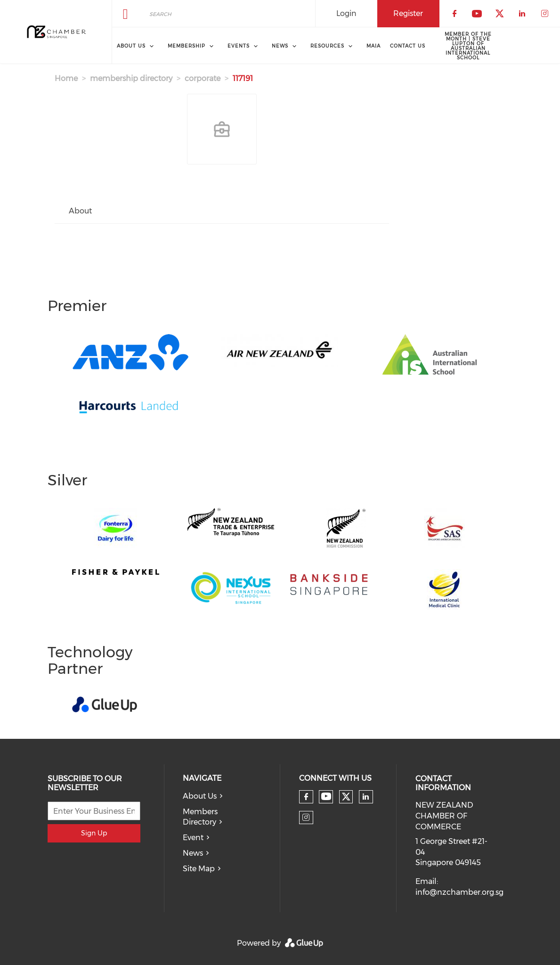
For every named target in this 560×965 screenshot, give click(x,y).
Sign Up (94, 833)
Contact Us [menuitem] (408, 46)
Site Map (199, 869)
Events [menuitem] (239, 46)
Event (193, 838)
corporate (203, 78)
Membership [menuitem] (187, 46)
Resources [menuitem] (327, 46)
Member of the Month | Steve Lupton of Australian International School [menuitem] (468, 46)
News (193, 853)
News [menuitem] (280, 46)
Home (66, 78)
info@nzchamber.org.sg (459, 892)
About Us (200, 796)
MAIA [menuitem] (373, 46)
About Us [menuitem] (131, 46)
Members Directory (200, 817)
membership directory (131, 78)
